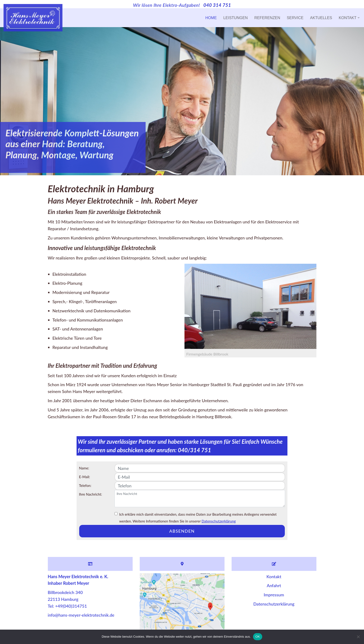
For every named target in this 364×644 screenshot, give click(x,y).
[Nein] (358, 637)
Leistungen (235, 18)
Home (211, 18)
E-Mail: (84, 477)
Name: (84, 468)
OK (258, 637)
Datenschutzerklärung (219, 521)
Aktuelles (321, 18)
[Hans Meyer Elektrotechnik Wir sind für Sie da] (33, 18)
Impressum (274, 595)
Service (295, 18)
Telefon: (85, 485)
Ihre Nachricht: (90, 494)
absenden (182, 531)
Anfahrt (274, 585)
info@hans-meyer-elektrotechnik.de (81, 615)
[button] (359, 18)
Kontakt (274, 577)
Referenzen (267, 18)
